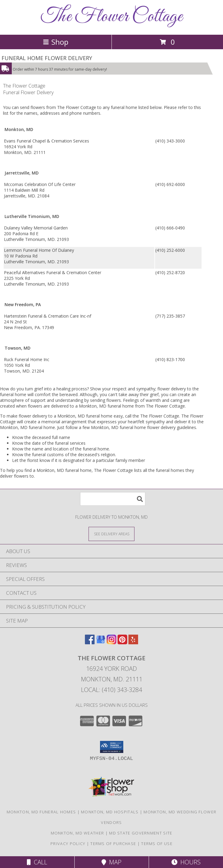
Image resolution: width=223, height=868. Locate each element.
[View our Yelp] (133, 642)
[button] (112, 747)
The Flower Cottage (112, 17)
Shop (56, 42)
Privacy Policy (68, 844)
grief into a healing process (61, 389)
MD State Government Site (141, 833)
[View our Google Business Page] (101, 642)
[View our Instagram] (111, 642)
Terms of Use (157, 844)
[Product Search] (113, 499)
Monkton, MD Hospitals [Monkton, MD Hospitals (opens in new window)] (110, 812)
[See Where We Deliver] (111, 534)
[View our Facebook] (90, 642)
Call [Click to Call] (37, 862)
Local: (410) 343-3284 (111, 690)
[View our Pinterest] (122, 642)
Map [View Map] (111, 862)
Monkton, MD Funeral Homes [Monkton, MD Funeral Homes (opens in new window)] (41, 812)
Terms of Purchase (113, 844)
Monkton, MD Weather (78, 833)
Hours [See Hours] (186, 862)
